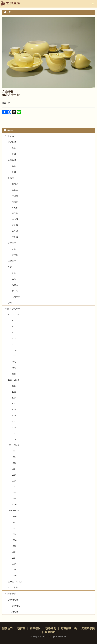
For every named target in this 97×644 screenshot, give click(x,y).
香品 (14, 249)
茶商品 (11, 136)
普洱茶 (15, 291)
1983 (14, 534)
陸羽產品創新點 (15, 582)
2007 (14, 421)
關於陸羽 (8, 629)
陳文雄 (15, 225)
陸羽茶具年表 (14, 309)
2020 (14, 374)
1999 (14, 499)
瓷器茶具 (12, 160)
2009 (14, 433)
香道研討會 (13, 612)
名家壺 (11, 178)
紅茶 (14, 273)
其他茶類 (16, 297)
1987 (14, 558)
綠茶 (14, 279)
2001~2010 (13, 380)
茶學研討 (12, 593)
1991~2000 (13, 445)
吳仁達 (15, 231)
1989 (14, 570)
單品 (14, 148)
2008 (14, 427)
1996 (14, 481)
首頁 (7, 12)
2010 (14, 439)
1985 (14, 546)
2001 (14, 386)
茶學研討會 (13, 600)
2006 (14, 415)
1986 (14, 552)
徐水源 (15, 184)
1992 (14, 457)
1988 (14, 564)
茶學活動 (51, 629)
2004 (14, 404)
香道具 (15, 255)
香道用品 (12, 243)
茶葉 (10, 267)
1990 (14, 576)
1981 (14, 522)
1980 (14, 516)
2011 (14, 321)
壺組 (14, 154)
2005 (14, 410)
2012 (14, 327)
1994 (14, 469)
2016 (14, 350)
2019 (14, 368)
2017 (14, 356)
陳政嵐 (15, 237)
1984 (14, 540)
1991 (14, 451)
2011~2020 (13, 315)
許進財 (15, 219)
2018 (14, 362)
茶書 (10, 302)
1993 (14, 463)
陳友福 (15, 208)
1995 (14, 475)
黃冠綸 (15, 196)
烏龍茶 (15, 285)
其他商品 (12, 261)
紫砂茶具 (12, 142)
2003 (14, 398)
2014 (14, 338)
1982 (14, 528)
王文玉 (15, 190)
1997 (14, 487)
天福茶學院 (88, 629)
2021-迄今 (13, 587)
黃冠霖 (15, 202)
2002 (14, 392)
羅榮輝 (15, 213)
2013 (14, 332)
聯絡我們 (50, 632)
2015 (14, 344)
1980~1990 (13, 510)
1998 (14, 493)
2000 (14, 504)
